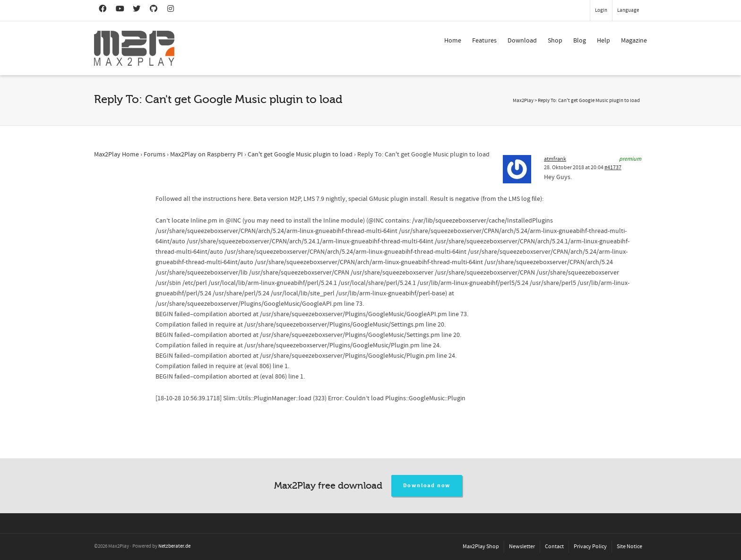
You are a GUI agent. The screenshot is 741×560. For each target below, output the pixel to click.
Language (628, 10)
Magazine (634, 41)
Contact (554, 547)
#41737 (613, 168)
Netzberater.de (174, 546)
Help (603, 41)
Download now (427, 486)
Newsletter (522, 547)
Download (522, 41)
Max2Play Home (116, 155)
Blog (580, 41)
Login (601, 10)
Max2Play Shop (481, 547)
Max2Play (523, 101)
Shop (555, 41)
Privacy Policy (590, 547)
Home (453, 41)
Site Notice (629, 547)
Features (484, 41)
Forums (155, 155)
